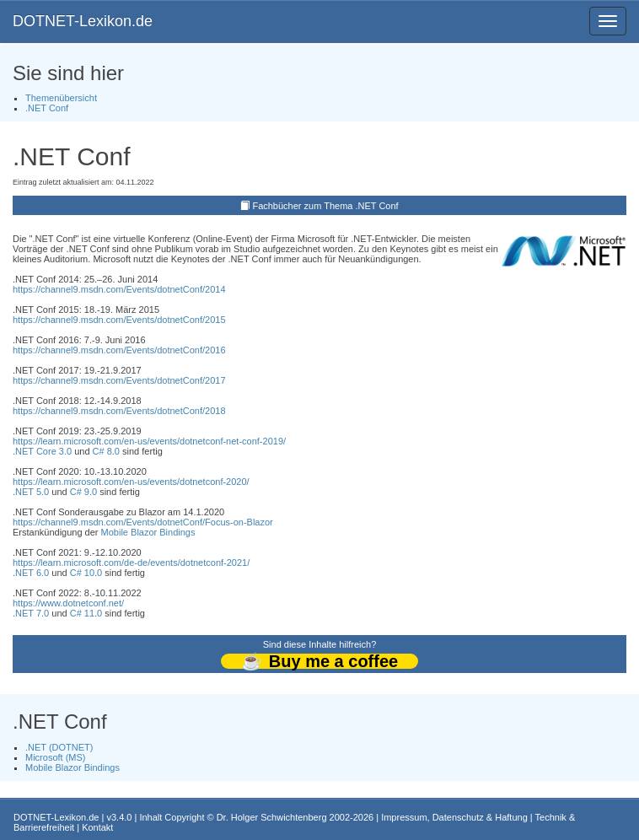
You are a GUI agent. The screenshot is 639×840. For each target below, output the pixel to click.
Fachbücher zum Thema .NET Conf (325, 206)
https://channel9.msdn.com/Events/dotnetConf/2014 (119, 289)
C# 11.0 (86, 613)
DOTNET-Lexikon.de (83, 21)
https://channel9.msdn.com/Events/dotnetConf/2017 (119, 380)
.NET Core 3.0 (42, 451)
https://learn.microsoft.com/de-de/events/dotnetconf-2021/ (131, 563)
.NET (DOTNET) (59, 747)
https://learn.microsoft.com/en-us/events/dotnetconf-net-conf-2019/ (149, 441)
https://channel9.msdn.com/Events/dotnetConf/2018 (119, 411)
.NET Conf (47, 108)
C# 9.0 (83, 492)
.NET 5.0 (31, 492)
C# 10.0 (86, 573)
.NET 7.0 (31, 613)
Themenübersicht (61, 98)
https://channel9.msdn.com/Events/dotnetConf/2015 (119, 320)
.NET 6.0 (31, 573)
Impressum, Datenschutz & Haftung (454, 817)
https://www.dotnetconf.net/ (68, 603)
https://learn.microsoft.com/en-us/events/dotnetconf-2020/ (131, 482)
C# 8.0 (106, 451)
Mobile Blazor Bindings (148, 532)
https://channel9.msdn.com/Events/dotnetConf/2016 (119, 350)
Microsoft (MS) (56, 757)
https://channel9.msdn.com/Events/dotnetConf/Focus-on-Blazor (143, 522)
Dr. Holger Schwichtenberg (272, 817)
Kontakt (97, 827)
